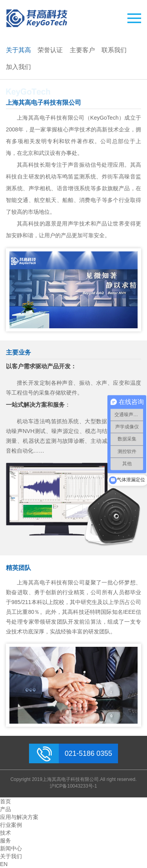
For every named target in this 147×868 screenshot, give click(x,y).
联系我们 (114, 50)
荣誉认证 (50, 50)
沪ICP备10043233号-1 (73, 786)
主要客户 (82, 50)
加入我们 (18, 67)
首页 (5, 801)
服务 (5, 841)
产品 (5, 809)
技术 (5, 833)
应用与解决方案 (19, 817)
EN (4, 864)
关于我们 (11, 856)
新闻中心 (11, 848)
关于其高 (18, 50)
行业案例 (11, 825)
